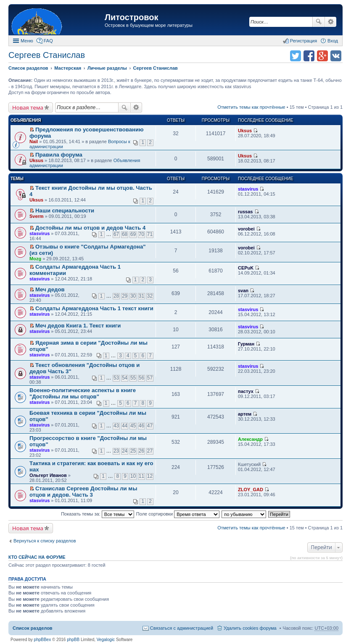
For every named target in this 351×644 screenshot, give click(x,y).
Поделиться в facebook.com (309, 56)
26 (141, 451)
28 (116, 296)
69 (133, 234)
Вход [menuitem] (333, 41)
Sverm (37, 216)
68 (125, 234)
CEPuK (246, 268)
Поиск (319, 22)
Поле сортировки (178, 514)
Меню (27, 41)
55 (133, 378)
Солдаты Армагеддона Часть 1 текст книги (94, 308)
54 (125, 378)
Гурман (246, 344)
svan (243, 291)
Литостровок (131, 17)
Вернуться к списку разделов (45, 541)
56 (141, 378)
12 (150, 476)
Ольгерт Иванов (48, 475)
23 (116, 451)
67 (116, 234)
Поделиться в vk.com (336, 56)
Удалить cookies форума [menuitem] (250, 628)
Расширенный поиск (331, 22)
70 (141, 234)
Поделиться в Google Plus (322, 56)
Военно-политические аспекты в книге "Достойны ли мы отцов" (83, 393)
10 (133, 476)
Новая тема (28, 107)
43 (116, 426)
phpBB (73, 640)
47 (150, 426)
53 (116, 378)
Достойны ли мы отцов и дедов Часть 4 (90, 228)
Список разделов (33, 628)
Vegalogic (106, 640)
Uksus (245, 131)
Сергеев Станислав (47, 55)
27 (150, 451)
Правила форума (59, 155)
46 (141, 426)
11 (141, 476)
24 (125, 451)
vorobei (246, 229)
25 (133, 451)
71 (150, 234)
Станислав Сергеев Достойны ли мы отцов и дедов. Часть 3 (83, 492)
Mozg (35, 259)
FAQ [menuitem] (48, 41)
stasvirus (248, 189)
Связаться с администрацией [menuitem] (182, 628)
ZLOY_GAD (251, 490)
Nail (34, 141)
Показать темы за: (98, 514)
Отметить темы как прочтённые (251, 107)
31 (141, 296)
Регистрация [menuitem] (303, 41)
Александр (250, 439)
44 (125, 426)
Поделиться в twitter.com (296, 56)
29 (125, 296)
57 (150, 378)
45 (133, 426)
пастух (246, 391)
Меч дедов (50, 289)
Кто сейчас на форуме (37, 557)
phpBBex (43, 640)
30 (133, 296)
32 (150, 296)
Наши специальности (65, 211)
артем (245, 414)
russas (245, 212)
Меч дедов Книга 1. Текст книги (78, 326)
